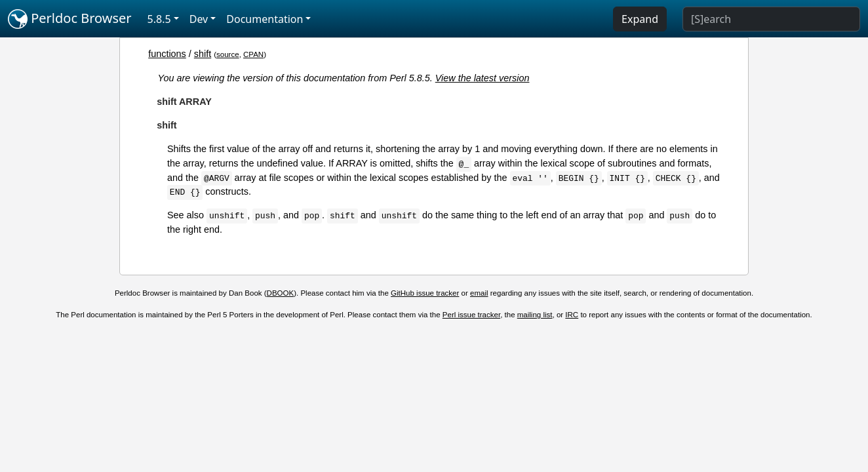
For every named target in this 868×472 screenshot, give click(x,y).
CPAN (253, 54)
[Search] (771, 19)
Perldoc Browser (70, 19)
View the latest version (483, 78)
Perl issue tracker (471, 315)
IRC (572, 315)
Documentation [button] (265, 19)
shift (203, 54)
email (479, 293)
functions (167, 54)
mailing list (535, 315)
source (228, 54)
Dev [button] (199, 19)
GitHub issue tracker (425, 293)
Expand (640, 19)
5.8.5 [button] (159, 19)
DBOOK (281, 293)
